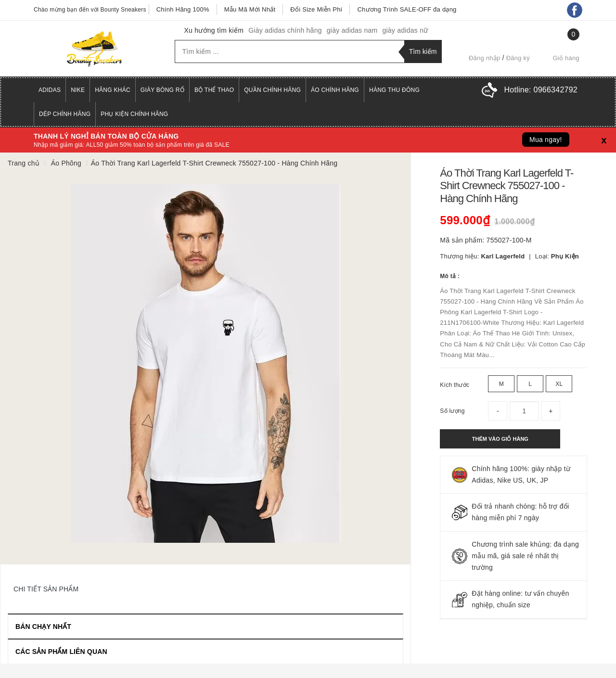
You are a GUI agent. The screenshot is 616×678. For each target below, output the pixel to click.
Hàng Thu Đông (394, 90)
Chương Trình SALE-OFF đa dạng (407, 9)
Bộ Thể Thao (214, 90)
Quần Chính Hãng (272, 90)
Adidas (50, 90)
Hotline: (541, 90)
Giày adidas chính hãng (285, 30)
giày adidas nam (352, 30)
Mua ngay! (546, 140)
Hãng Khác (113, 90)
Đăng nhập (485, 58)
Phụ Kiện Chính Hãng (134, 114)
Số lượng (452, 411)
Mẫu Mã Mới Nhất (250, 9)
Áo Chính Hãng (335, 90)
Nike (78, 90)
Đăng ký (518, 58)
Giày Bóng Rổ (162, 90)
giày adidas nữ (405, 30)
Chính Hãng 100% (183, 9)
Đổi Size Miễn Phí (316, 9)
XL (559, 384)
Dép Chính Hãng (65, 114)
